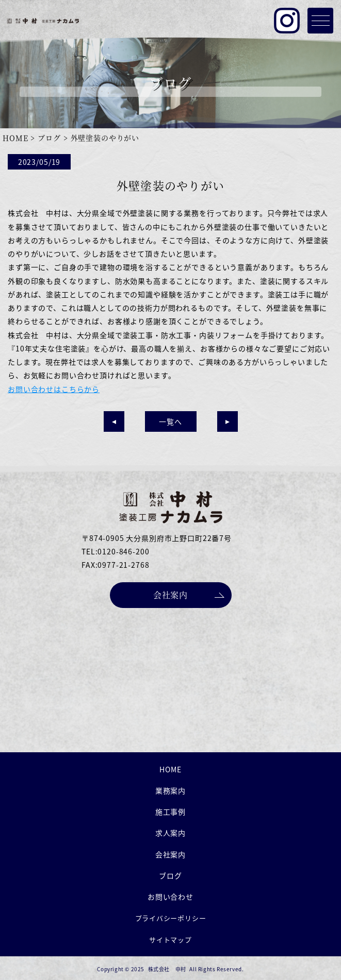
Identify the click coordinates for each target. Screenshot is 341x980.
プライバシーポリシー (171, 918)
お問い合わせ (171, 897)
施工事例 (171, 812)
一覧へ (170, 421)
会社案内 (171, 595)
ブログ (49, 138)
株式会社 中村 (167, 969)
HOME (15, 138)
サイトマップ (171, 940)
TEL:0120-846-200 (115, 551)
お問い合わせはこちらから (54, 389)
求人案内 (171, 833)
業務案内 (171, 790)
